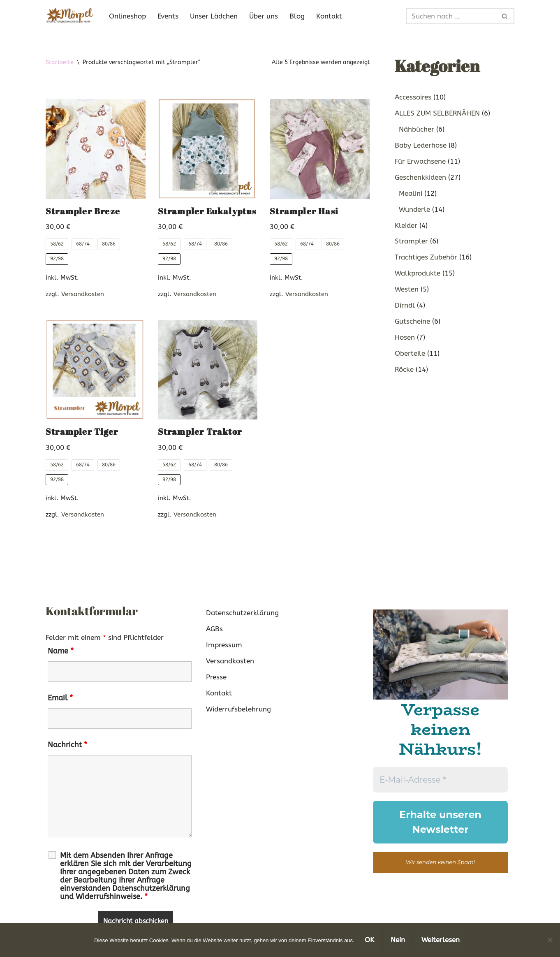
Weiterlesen (441, 940)
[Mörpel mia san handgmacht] (70, 16)
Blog (297, 16)
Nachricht (67, 745)
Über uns (264, 16)
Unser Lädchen (214, 16)
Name (61, 651)
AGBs (214, 629)
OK (369, 940)
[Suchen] (451, 16)
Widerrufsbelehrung (238, 709)
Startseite (60, 62)
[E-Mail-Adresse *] (440, 780)
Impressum (224, 645)
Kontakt (329, 16)
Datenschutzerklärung (242, 613)
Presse (216, 677)
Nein (398, 940)
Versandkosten (83, 294)
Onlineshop (127, 16)
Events (168, 16)
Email (60, 698)
